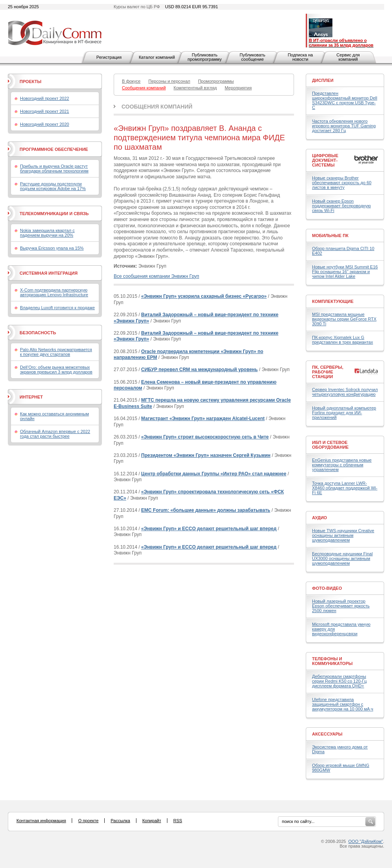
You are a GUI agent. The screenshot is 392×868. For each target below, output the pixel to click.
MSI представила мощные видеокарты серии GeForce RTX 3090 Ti (344, 319)
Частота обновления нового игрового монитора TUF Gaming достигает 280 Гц (344, 126)
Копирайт (152, 821)
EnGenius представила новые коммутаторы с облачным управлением (342, 465)
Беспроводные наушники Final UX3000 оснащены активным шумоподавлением (342, 558)
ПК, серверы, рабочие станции (328, 372)
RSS (178, 821)
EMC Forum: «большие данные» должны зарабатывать (206, 510)
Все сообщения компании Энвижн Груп (156, 276)
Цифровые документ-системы (325, 160)
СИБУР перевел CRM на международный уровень (199, 370)
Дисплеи (323, 80)
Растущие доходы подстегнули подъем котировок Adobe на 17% (53, 186)
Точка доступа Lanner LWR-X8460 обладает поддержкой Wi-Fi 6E (345, 488)
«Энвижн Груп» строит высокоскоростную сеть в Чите (205, 437)
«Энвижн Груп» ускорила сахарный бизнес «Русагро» (204, 296)
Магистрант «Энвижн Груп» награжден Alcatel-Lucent (203, 419)
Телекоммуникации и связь (54, 214)
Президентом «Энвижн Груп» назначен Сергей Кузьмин (206, 455)
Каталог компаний (157, 57)
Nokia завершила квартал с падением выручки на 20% (47, 233)
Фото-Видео (327, 588)
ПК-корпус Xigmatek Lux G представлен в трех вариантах (342, 340)
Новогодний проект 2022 (44, 98)
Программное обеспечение (54, 149)
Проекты (30, 82)
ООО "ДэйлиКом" (366, 841)
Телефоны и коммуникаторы (332, 661)
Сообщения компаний (157, 107)
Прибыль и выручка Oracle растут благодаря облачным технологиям (54, 169)
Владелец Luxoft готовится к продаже (57, 308)
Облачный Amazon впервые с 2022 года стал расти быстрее (55, 434)
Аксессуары (327, 734)
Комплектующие (333, 301)
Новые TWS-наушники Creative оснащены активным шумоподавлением (343, 535)
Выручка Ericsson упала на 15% (52, 248)
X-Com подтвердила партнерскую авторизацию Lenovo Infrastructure (54, 292)
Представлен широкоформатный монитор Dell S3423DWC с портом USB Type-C (345, 100)
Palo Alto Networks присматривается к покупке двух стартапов (56, 352)
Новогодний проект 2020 (44, 124)
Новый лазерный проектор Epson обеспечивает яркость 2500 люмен (341, 606)
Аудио (319, 518)
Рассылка (120, 821)
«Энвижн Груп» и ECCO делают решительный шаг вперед (209, 529)
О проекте (88, 821)
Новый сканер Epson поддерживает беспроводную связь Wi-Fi (341, 206)
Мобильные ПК (330, 236)
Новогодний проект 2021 (44, 111)
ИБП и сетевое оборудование (330, 445)
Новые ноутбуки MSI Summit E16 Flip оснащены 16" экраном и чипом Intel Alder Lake (345, 272)
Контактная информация (41, 821)
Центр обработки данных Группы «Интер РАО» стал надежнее (214, 474)
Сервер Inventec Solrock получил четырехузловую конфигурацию (345, 392)
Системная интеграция (49, 273)
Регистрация (109, 57)
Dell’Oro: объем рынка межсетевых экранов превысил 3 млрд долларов (56, 370)
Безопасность (38, 333)
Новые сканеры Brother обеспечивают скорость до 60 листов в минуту (342, 183)
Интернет (31, 397)
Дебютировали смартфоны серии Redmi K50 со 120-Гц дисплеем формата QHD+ (339, 681)
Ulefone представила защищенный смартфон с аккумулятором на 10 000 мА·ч (343, 704)
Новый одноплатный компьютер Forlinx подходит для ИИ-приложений (344, 413)
